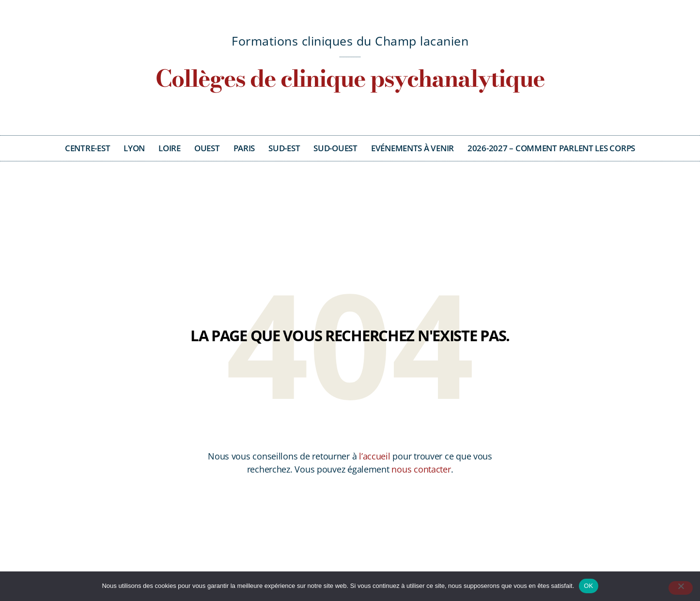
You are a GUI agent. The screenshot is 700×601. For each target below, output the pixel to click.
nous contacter (421, 469)
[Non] (681, 588)
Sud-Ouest (335, 148)
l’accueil (375, 456)
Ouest (207, 148)
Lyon (134, 148)
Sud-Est (284, 148)
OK (588, 586)
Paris (244, 148)
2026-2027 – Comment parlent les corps (551, 148)
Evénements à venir (412, 148)
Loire (170, 148)
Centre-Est (87, 148)
